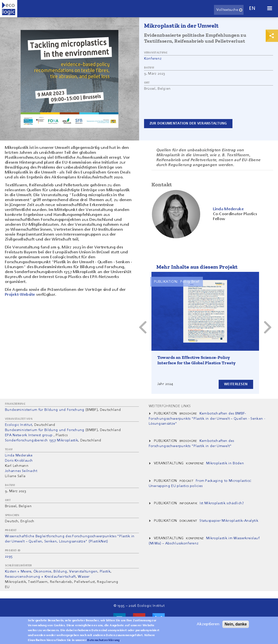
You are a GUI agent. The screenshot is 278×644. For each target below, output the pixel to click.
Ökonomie (42, 572)
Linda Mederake (19, 455)
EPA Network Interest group (29, 435)
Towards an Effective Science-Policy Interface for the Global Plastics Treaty (197, 360)
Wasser (84, 577)
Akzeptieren (208, 624)
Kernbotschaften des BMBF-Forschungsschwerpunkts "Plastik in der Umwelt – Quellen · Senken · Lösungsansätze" (207, 419)
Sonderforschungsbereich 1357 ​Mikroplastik (41, 440)
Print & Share (272, 36)
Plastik (105, 572)
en (252, 9)
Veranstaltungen (83, 572)
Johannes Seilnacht (21, 471)
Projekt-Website (20, 295)
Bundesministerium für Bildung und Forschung (45, 410)
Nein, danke (236, 624)
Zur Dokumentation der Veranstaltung (188, 123)
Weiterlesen (236, 384)
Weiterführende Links (170, 406)
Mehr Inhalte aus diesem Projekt (197, 267)
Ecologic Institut (18, 425)
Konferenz (153, 59)
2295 (9, 557)
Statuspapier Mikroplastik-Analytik (229, 521)
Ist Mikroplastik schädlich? (222, 503)
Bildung (60, 572)
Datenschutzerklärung (103, 640)
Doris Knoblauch (19, 461)
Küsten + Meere (18, 572)
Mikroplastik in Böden (225, 463)
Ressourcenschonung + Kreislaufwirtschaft (40, 577)
